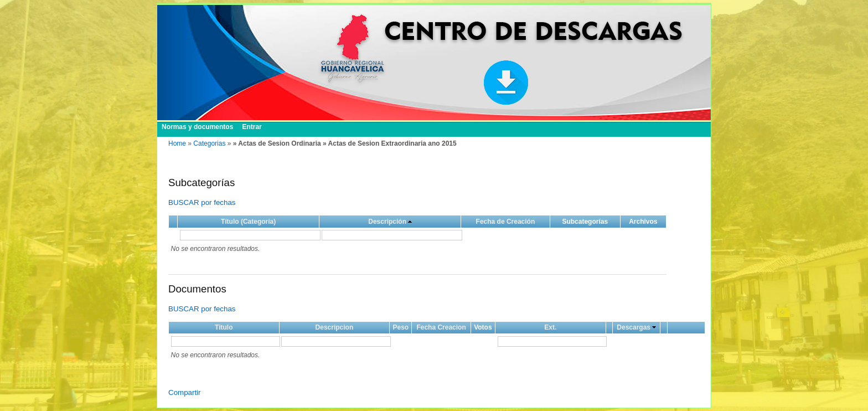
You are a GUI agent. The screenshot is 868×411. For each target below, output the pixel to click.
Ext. (550, 327)
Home (177, 143)
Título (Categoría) (248, 222)
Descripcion (335, 327)
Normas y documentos (197, 127)
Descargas (634, 327)
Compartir (185, 392)
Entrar (252, 127)
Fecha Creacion (441, 327)
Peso (401, 327)
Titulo (224, 327)
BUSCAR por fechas (202, 202)
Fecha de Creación (506, 222)
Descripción (387, 222)
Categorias (209, 143)
